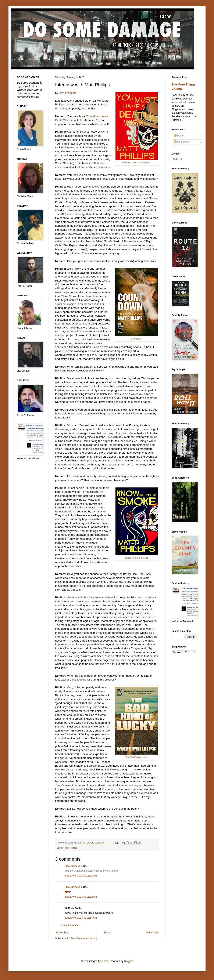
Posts (179, 136)
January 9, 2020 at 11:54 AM (81, 918)
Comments (182, 142)
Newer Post (63, 933)
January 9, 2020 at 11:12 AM (81, 897)
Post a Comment (70, 925)
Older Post (152, 933)
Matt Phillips (71, 848)
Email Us (177, 159)
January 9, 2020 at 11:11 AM (81, 876)
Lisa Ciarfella (73, 866)
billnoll (105, 961)
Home (108, 933)
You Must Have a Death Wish (137, 163)
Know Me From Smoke (137, 558)
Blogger (129, 961)
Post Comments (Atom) (84, 939)
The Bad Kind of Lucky (136, 757)
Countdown (136, 339)
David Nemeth (68, 93)
